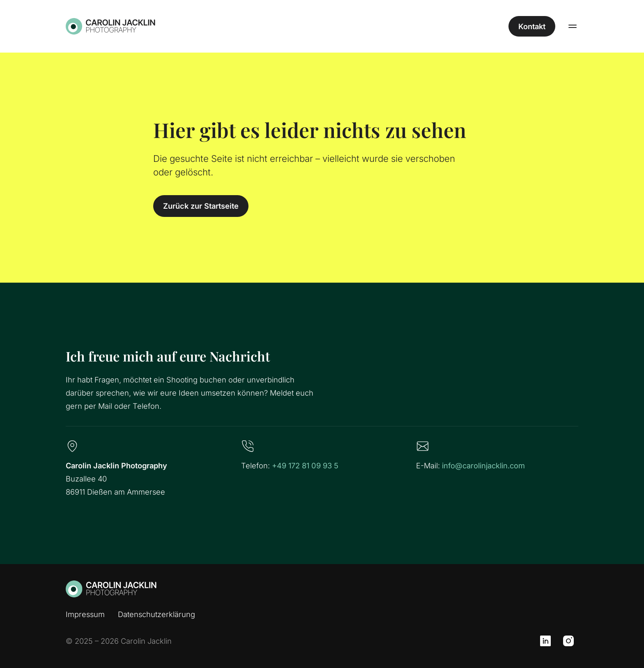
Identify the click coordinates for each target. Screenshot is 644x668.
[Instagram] (568, 641)
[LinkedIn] (545, 641)
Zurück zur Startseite (201, 206)
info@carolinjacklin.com (483, 465)
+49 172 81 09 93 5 (305, 465)
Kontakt (532, 26)
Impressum (85, 614)
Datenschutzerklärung (156, 614)
